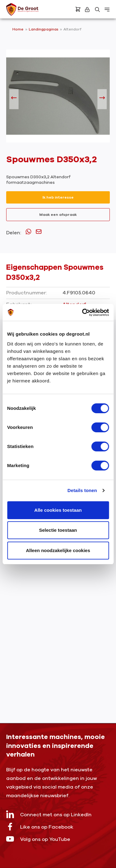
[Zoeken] (97, 10)
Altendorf (72, 29)
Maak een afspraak (58, 215)
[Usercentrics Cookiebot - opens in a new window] (83, 313)
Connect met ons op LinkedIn (49, 814)
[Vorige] (14, 99)
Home (18, 29)
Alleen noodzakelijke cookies (58, 550)
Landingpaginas (44, 29)
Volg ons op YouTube (38, 839)
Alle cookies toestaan (58, 510)
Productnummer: (26, 293)
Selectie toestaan (58, 530)
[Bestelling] (78, 9)
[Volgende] (102, 99)
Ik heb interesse (58, 197)
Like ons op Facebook (40, 827)
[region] (58, 99)
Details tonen (82, 490)
